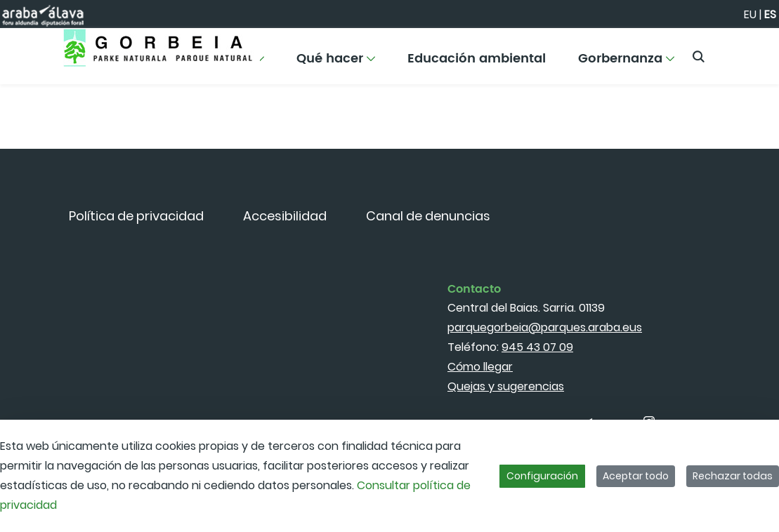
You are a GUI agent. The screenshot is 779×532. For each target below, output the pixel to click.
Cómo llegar (480, 367)
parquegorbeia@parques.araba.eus (545, 327)
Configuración (542, 476)
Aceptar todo (636, 476)
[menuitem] (336, 64)
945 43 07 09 (537, 347)
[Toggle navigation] (744, 53)
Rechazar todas (733, 476)
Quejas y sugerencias (506, 386)
